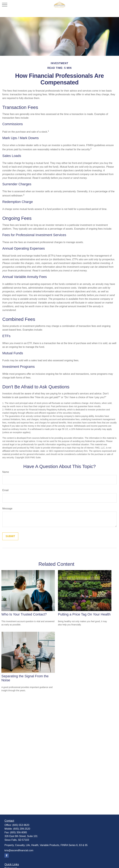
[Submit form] (10, 536)
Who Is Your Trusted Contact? (24, 614)
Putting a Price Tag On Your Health (84, 614)
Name (6, 472)
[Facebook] (7, 856)
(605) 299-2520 (22, 829)
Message (7, 509)
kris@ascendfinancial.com (19, 850)
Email (5, 490)
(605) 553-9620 (21, 825)
